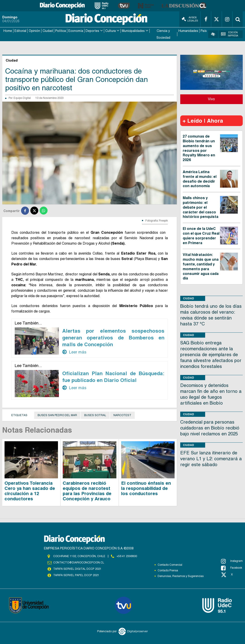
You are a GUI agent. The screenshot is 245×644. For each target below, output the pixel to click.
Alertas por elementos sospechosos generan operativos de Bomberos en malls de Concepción (113, 337)
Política (61, 31)
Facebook (232, 568)
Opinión (34, 31)
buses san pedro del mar (57, 415)
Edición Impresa (230, 34)
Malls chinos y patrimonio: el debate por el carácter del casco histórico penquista (201, 207)
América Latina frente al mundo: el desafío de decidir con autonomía (200, 179)
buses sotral (95, 415)
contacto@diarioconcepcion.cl (79, 562)
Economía (76, 31)
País (204, 31)
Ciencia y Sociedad (163, 34)
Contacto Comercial (170, 565)
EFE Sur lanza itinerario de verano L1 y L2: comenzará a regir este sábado (211, 458)
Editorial (20, 31)
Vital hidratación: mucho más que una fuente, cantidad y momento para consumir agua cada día (201, 266)
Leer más (74, 352)
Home (8, 31)
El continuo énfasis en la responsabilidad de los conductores (146, 488)
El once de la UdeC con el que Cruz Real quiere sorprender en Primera (201, 235)
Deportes (92, 31)
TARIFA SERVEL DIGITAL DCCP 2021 (77, 569)
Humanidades (188, 31)
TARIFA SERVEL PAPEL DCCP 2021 (76, 575)
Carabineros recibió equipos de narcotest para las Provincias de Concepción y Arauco (87, 491)
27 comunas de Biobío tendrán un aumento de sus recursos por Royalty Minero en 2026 (199, 148)
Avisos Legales (190, 19)
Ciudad (48, 31)
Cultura (110, 31)
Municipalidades (133, 31)
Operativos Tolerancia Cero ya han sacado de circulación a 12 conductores (30, 491)
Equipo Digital (22, 98)
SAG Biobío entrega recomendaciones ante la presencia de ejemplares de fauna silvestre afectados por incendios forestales (211, 354)
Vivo (211, 99)
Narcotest (122, 415)
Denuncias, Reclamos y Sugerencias (181, 576)
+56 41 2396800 (127, 556)
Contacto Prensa (168, 570)
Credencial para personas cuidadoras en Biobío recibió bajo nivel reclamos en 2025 (210, 428)
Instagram (232, 561)
